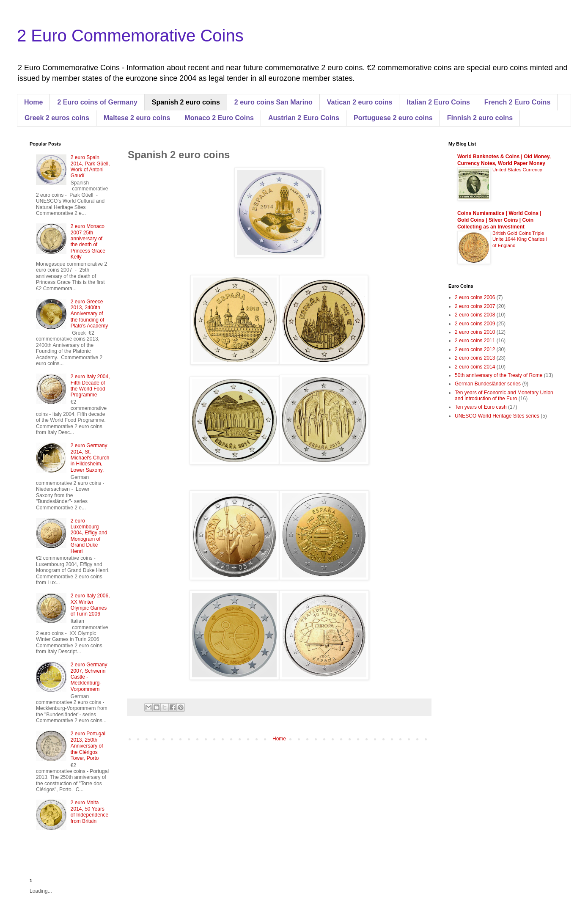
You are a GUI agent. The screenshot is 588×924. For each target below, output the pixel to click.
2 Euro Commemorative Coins (130, 36)
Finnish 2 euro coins (480, 118)
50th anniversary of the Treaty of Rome (499, 375)
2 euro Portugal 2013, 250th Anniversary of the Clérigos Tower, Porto (88, 746)
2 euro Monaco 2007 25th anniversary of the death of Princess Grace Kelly (88, 242)
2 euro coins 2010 (475, 332)
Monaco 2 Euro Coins (219, 118)
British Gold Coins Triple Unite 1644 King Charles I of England (520, 239)
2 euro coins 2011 (475, 341)
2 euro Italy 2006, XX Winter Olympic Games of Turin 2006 (90, 605)
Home (33, 102)
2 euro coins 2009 (475, 324)
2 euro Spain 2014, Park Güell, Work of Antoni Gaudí (90, 166)
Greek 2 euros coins (57, 118)
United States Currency (517, 170)
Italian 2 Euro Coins (438, 102)
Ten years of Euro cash (481, 407)
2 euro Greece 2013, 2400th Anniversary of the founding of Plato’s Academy (89, 314)
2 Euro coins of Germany (97, 102)
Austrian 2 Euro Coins (304, 118)
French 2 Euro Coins (517, 102)
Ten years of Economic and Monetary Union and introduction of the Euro (504, 396)
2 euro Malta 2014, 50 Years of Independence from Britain (89, 812)
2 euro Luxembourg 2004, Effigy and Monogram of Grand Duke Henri (89, 536)
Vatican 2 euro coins (360, 102)
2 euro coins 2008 (475, 315)
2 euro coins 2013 (475, 358)
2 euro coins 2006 (475, 297)
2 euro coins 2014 (475, 367)
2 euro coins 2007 (475, 306)
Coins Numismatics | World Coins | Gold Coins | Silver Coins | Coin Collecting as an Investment (499, 220)
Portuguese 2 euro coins (393, 118)
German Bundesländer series (488, 384)
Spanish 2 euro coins (186, 102)
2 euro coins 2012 (475, 349)
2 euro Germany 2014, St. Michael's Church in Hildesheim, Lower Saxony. (90, 458)
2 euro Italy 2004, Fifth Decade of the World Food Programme (90, 386)
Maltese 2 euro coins (137, 118)
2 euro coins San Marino (273, 102)
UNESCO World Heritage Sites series (497, 416)
